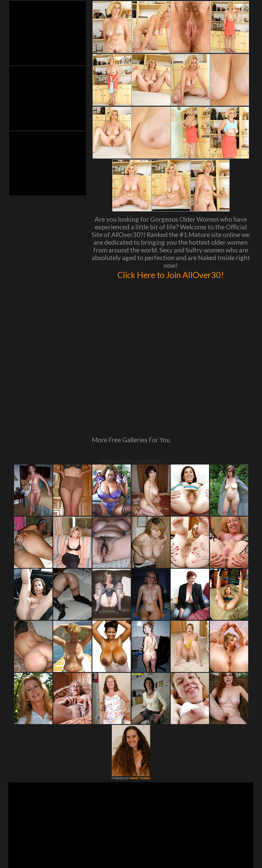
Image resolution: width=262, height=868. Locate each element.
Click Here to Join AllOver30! (171, 274)
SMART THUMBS (140, 708)
